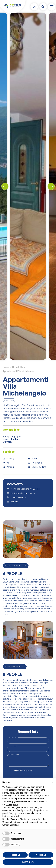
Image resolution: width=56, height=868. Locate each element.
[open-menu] (51, 7)
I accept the (22, 770)
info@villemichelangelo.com (23, 493)
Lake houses (9, 400)
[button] (34, 7)
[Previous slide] (5, 186)
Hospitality (18, 367)
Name (14, 737)
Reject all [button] (15, 855)
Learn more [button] (28, 862)
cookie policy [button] (12, 804)
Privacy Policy (27, 770)
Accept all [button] (41, 855)
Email (14, 746)
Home (6, 367)
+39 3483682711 (20, 498)
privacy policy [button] (9, 793)
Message (15, 754)
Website (14, 502)
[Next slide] (51, 186)
